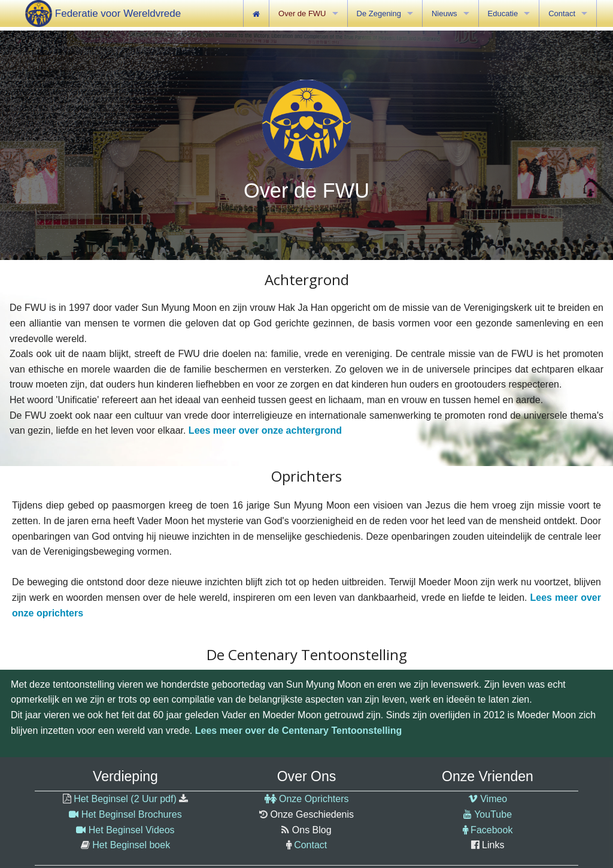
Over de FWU (302, 13)
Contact (310, 845)
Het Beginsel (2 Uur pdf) (125, 799)
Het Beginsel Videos (132, 830)
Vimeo (494, 799)
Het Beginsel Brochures (132, 814)
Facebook (491, 830)
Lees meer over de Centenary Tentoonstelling (299, 731)
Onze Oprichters (314, 799)
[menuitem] (256, 13)
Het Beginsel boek (131, 845)
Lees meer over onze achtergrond (265, 430)
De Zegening (379, 13)
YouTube (493, 814)
